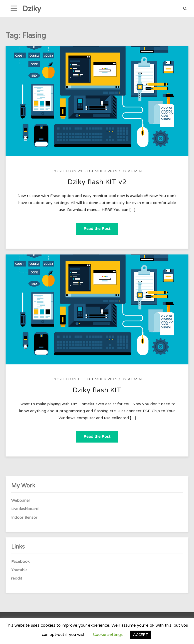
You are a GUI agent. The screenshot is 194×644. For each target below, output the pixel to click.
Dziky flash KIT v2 (97, 182)
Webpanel (20, 500)
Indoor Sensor (24, 517)
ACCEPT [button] (140, 635)
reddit (17, 578)
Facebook (20, 562)
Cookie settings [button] (108, 635)
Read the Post (101, 227)
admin (135, 171)
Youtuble (19, 570)
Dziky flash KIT (97, 390)
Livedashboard (25, 509)
